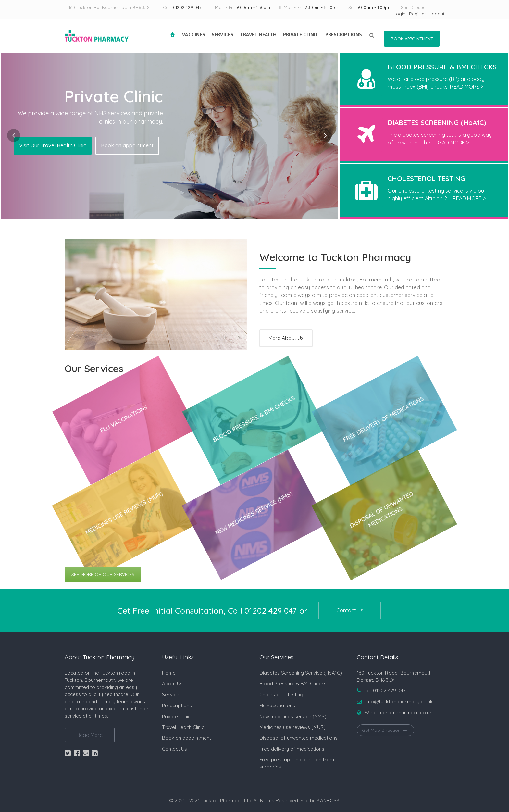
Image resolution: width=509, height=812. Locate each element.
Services (223, 35)
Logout (437, 14)
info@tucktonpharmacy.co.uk (399, 701)
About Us (172, 684)
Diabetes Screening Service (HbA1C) (301, 673)
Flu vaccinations (277, 705)
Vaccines (194, 35)
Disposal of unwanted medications (298, 738)
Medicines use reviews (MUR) (292, 727)
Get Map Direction (385, 730)
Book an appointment (127, 145)
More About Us (286, 338)
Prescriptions (344, 35)
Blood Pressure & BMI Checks (293, 684)
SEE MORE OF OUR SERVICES (103, 574)
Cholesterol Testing (281, 695)
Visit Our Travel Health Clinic (53, 145)
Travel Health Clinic (183, 727)
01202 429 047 (187, 7)
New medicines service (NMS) (293, 716)
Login (400, 14)
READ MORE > (466, 87)
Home (169, 673)
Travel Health (258, 35)
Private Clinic (301, 35)
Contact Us (350, 610)
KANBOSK (328, 800)
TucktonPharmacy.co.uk (405, 712)
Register (417, 14)
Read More (90, 735)
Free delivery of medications (292, 749)
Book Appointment (412, 39)
